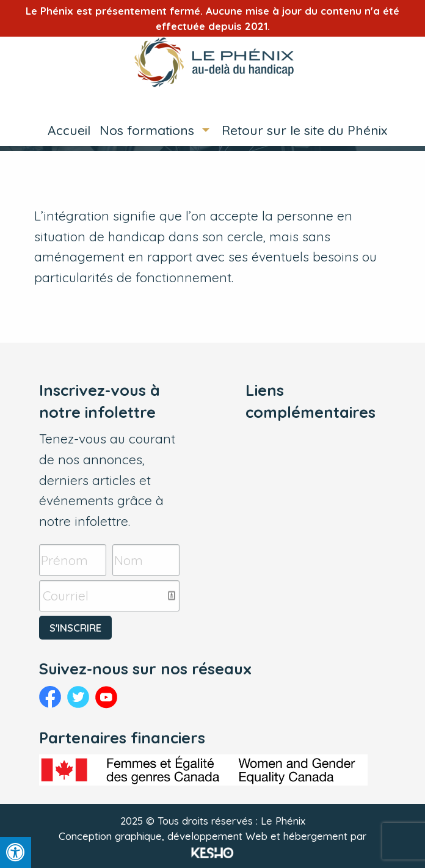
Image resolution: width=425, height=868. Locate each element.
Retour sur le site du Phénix (304, 130)
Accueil (69, 130)
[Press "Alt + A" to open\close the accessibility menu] (16, 852)
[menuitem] (64, 130)
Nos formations (147, 130)
